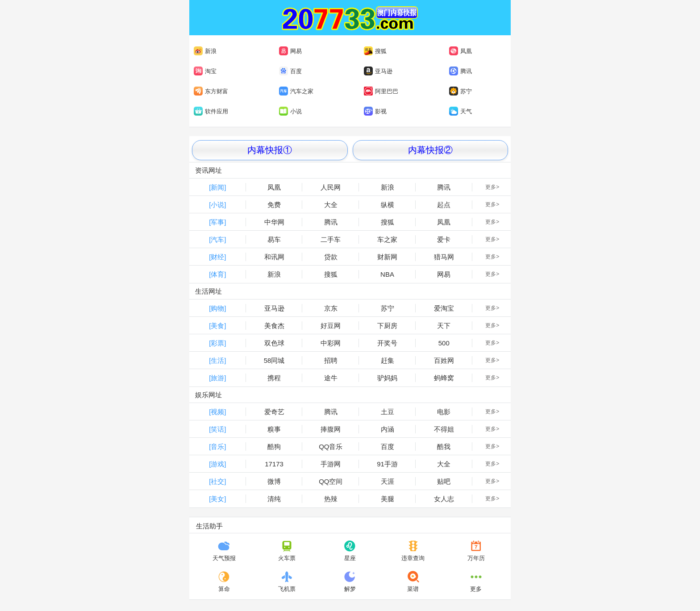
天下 (444, 326)
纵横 (387, 205)
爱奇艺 (274, 412)
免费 (274, 205)
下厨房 (387, 326)
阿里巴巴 (380, 91)
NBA (387, 274)
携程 (274, 378)
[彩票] (217, 343)
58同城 (274, 360)
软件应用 (211, 111)
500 (444, 343)
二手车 (331, 239)
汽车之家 (296, 91)
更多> (492, 187)
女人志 (444, 499)
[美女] (217, 499)
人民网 (331, 187)
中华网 (274, 222)
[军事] (217, 222)
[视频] (217, 412)
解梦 (350, 582)
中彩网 (331, 343)
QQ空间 (331, 481)
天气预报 (224, 551)
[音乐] (217, 447)
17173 (274, 464)
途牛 (331, 378)
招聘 (331, 360)
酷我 (444, 447)
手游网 (331, 464)
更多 (476, 582)
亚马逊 (378, 71)
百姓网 (444, 360)
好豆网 (331, 326)
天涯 (387, 481)
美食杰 (274, 326)
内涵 (387, 429)
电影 (444, 412)
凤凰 (460, 51)
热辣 (331, 499)
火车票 (287, 551)
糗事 (274, 429)
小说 (290, 111)
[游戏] (217, 464)
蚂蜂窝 (444, 378)
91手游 (387, 464)
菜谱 (413, 582)
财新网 (387, 257)
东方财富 (211, 91)
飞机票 (287, 582)
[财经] (217, 257)
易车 (274, 239)
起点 (444, 205)
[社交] (217, 481)
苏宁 (460, 91)
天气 (460, 111)
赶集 (387, 360)
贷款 (331, 257)
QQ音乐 (331, 447)
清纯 (274, 499)
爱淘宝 (444, 308)
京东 (331, 308)
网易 (290, 51)
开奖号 (387, 343)
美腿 (387, 499)
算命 (224, 582)
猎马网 (444, 257)
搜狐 (375, 51)
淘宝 (205, 71)
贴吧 (444, 481)
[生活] (217, 360)
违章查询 (413, 551)
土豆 (387, 412)
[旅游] (217, 378)
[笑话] (217, 429)
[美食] (217, 326)
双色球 (274, 343)
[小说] (217, 205)
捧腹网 (331, 429)
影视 (375, 111)
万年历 (476, 551)
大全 (331, 205)
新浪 (205, 51)
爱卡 (444, 239)
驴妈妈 (387, 378)
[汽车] (217, 239)
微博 (274, 481)
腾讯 (460, 71)
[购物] (217, 308)
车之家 (387, 239)
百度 (290, 71)
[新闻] (217, 187)
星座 (350, 551)
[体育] (217, 274)
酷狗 (274, 447)
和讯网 (274, 257)
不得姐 (444, 429)
